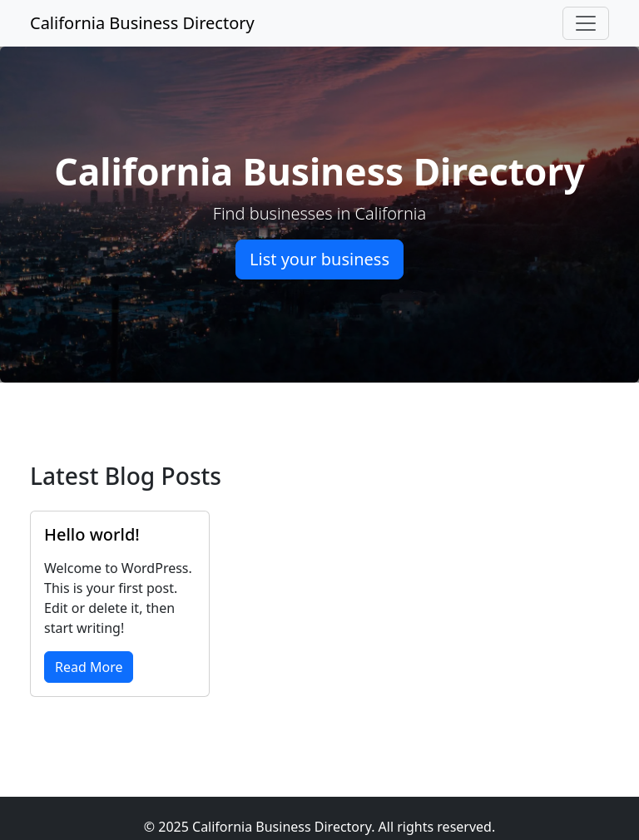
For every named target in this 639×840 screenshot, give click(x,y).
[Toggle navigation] (586, 23)
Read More (89, 667)
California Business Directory (142, 23)
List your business (319, 259)
